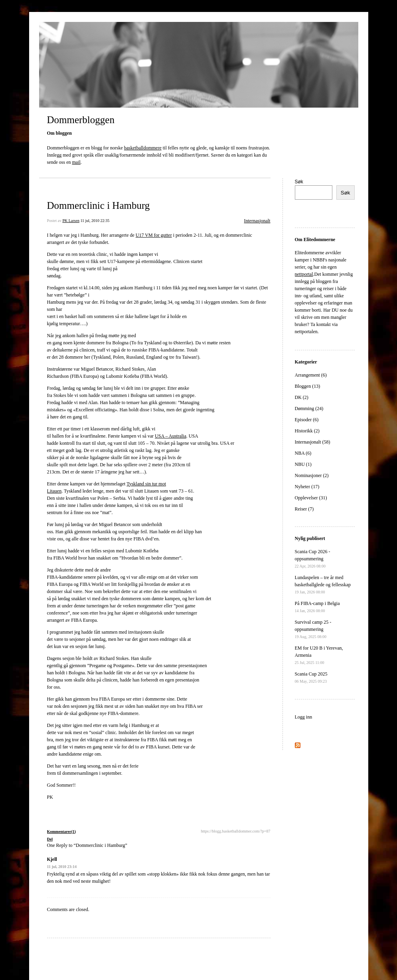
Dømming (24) (309, 408)
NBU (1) (303, 464)
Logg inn (304, 717)
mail (76, 162)
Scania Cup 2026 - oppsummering (313, 559)
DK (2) (302, 397)
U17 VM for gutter (154, 235)
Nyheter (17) (307, 487)
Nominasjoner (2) (312, 475)
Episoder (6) (307, 420)
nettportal (304, 274)
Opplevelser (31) (311, 498)
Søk (299, 182)
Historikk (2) (307, 431)
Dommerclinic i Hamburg (99, 205)
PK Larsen (71, 221)
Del (50, 839)
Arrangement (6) (311, 375)
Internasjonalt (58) (313, 442)
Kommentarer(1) (62, 832)
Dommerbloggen (81, 120)
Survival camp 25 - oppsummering (313, 629)
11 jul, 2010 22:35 (95, 221)
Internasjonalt (257, 221)
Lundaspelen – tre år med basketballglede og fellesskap (323, 584)
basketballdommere (143, 148)
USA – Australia (171, 436)
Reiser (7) (304, 509)
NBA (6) (303, 453)
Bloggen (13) (308, 386)
